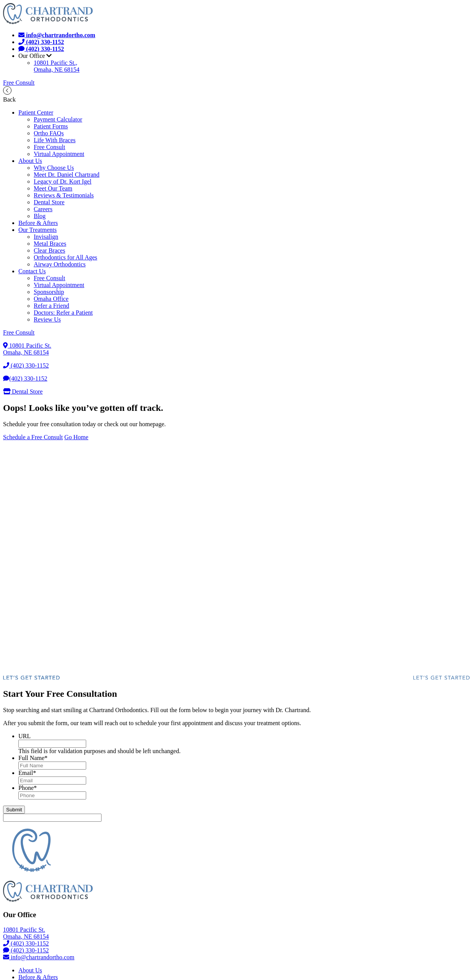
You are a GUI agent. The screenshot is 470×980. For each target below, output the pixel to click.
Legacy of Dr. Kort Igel (63, 181)
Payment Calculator (58, 119)
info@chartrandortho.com (39, 957)
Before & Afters (38, 223)
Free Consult (19, 83)
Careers (43, 209)
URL (25, 736)
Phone (28, 788)
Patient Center (36, 112)
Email (27, 773)
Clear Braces (49, 250)
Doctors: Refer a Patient (63, 313)
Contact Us (32, 271)
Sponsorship (49, 292)
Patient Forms (51, 126)
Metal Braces (50, 244)
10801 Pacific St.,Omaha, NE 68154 (57, 66)
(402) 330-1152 (26, 365)
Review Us (47, 319)
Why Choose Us (54, 168)
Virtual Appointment (59, 154)
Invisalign (46, 237)
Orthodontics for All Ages (66, 257)
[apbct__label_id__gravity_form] (52, 818)
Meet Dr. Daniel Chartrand (67, 175)
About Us (30, 161)
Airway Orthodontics (60, 264)
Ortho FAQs (49, 133)
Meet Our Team (53, 188)
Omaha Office (51, 299)
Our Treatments (38, 230)
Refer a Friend (51, 306)
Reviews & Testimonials (64, 195)
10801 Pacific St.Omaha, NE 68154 (27, 349)
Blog (40, 216)
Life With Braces (55, 140)
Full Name (33, 758)
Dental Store (49, 202)
